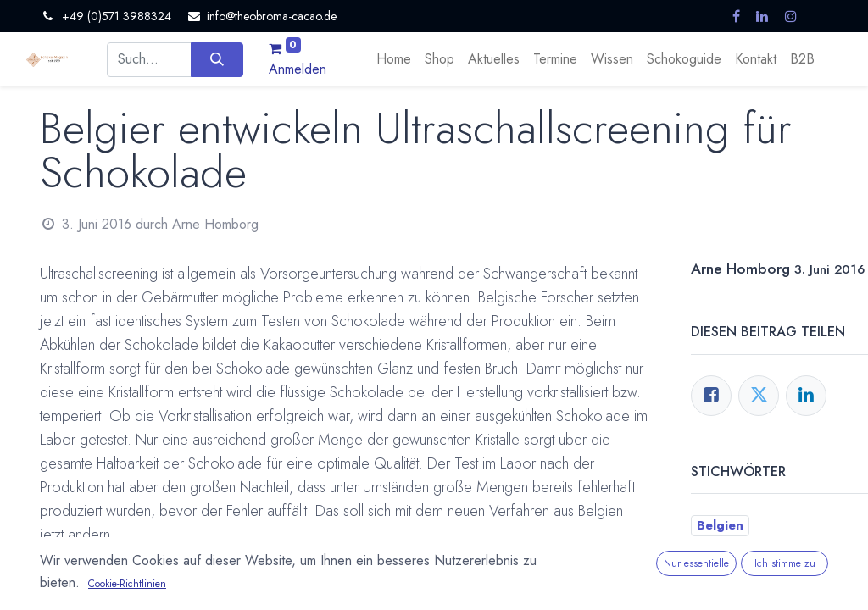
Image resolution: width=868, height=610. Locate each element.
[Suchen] (217, 59)
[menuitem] (394, 59)
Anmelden (298, 69)
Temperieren (736, 591)
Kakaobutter (735, 568)
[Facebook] (711, 396)
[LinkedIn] (806, 396)
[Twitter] (759, 396)
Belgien (720, 525)
